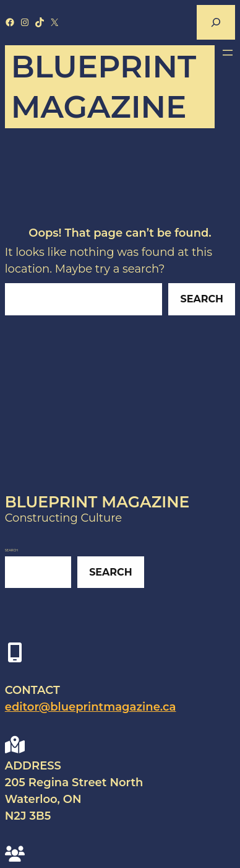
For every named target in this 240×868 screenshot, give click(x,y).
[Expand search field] (216, 22)
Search (202, 299)
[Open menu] (228, 53)
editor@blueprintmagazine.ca (91, 707)
